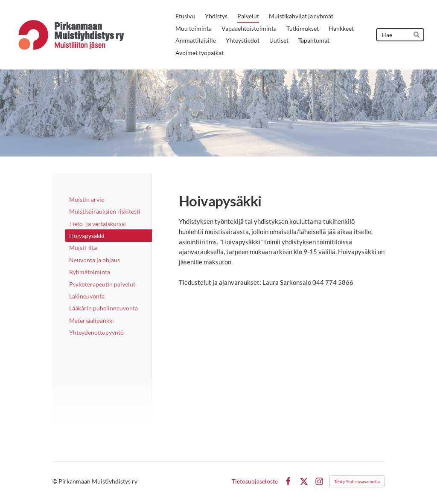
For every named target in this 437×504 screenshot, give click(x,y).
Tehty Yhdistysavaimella (357, 481)
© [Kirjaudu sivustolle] (55, 481)
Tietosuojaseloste (255, 481)
